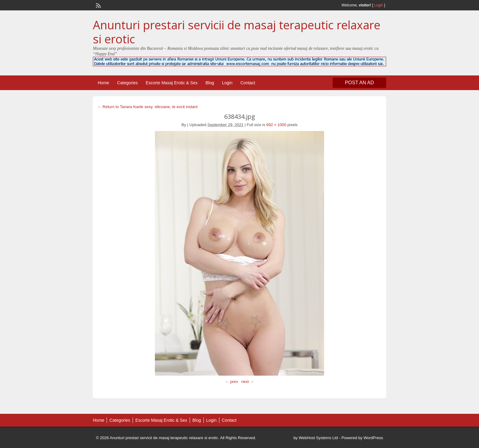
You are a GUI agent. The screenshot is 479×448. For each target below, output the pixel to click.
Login (379, 5)
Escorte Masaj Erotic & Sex (172, 83)
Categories (127, 83)
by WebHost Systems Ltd (316, 438)
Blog (210, 83)
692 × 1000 (276, 125)
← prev (232, 382)
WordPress (373, 438)
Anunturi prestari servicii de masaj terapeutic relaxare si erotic (237, 32)
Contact (248, 83)
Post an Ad (359, 83)
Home (103, 83)
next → (248, 382)
